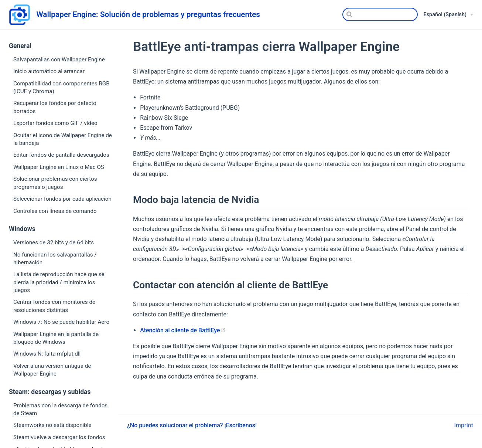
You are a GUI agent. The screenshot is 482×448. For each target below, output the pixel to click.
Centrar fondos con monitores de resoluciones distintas (54, 306)
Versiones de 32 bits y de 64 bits (54, 242)
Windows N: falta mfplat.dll (47, 354)
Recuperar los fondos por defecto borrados (55, 107)
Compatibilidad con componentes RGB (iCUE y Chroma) (61, 87)
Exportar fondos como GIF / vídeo (55, 123)
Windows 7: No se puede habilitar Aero (61, 322)
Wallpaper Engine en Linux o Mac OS (59, 167)
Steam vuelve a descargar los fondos (59, 437)
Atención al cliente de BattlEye (183, 330)
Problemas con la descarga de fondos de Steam (60, 409)
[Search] (380, 14)
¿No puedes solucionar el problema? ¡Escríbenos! (192, 425)
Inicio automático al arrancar (49, 71)
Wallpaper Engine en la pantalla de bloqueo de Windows (56, 338)
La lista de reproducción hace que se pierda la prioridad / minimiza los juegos (59, 282)
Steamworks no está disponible (52, 425)
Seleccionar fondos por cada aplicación (62, 199)
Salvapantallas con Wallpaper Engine (59, 60)
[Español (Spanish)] (448, 15)
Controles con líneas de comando (55, 211)
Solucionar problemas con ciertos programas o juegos (55, 183)
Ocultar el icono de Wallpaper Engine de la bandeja (63, 139)
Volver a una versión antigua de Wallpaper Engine (52, 370)
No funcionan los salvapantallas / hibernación (55, 259)
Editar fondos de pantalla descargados (61, 155)
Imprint (464, 425)
